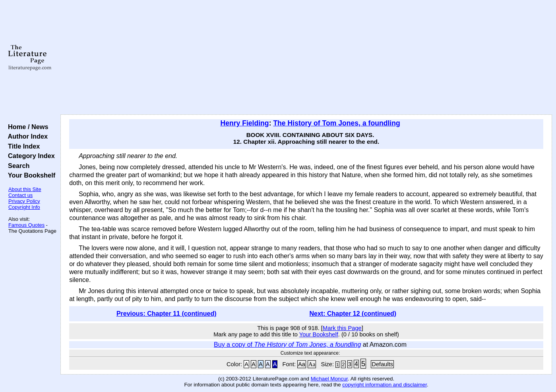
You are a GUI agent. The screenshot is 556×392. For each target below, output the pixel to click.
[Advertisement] (306, 58)
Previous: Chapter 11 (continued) (167, 314)
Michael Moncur (329, 379)
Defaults (382, 364)
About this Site (25, 189)
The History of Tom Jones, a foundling (336, 123)
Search (17, 166)
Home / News (26, 127)
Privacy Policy (24, 201)
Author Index (26, 136)
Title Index (22, 146)
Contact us (20, 195)
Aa (302, 364)
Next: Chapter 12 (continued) (353, 314)
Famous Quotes (26, 225)
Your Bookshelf (30, 175)
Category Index (30, 156)
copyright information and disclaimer (385, 385)
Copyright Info (24, 207)
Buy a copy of (287, 345)
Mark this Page (342, 328)
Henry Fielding (244, 123)
